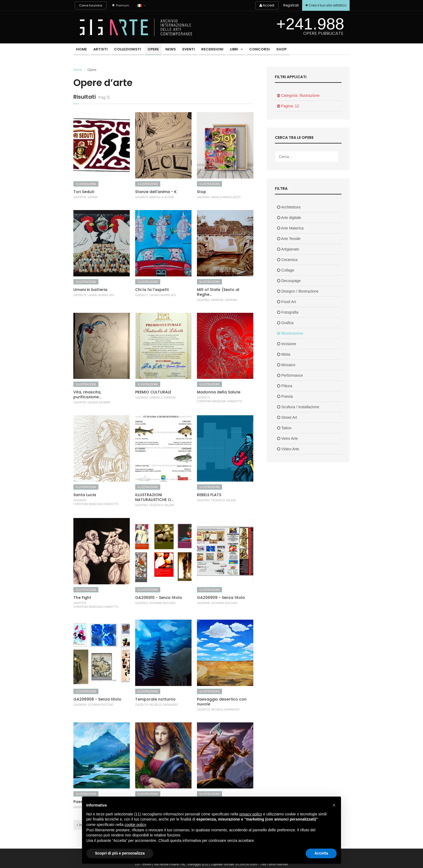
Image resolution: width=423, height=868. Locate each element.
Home (81, 50)
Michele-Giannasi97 (164, 705)
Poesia (285, 396)
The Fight (82, 598)
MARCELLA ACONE (162, 197)
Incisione (287, 344)
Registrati (289, 5)
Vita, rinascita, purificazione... (87, 394)
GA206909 (203, 603)
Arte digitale (289, 218)
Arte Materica (290, 228)
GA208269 (80, 500)
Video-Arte (288, 449)
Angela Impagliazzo (226, 197)
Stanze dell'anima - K (156, 192)
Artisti (98, 50)
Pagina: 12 (288, 106)
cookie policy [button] (135, 825)
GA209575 (142, 197)
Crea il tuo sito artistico (325, 5)
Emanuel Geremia (224, 300)
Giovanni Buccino (163, 603)
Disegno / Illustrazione (298, 291)
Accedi (264, 5)
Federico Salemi (162, 505)
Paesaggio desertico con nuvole (222, 702)
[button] (334, 805)
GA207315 (80, 603)
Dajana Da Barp (99, 402)
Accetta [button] (321, 853)
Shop (266, 50)
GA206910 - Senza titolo (159, 598)
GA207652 (203, 500)
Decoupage (289, 281)
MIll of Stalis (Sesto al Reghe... (218, 292)
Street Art (287, 417)
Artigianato (288, 249)
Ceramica (287, 260)
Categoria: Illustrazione (298, 95)
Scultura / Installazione (298, 407)
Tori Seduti (84, 192)
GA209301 (203, 197)
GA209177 (142, 295)
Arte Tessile (289, 239)
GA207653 (142, 505)
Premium (121, 5)
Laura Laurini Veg (101, 295)
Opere (148, 50)
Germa (93, 197)
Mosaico (286, 365)
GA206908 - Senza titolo (97, 699)
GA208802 (203, 300)
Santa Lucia (85, 495)
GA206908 (80, 705)
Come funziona (91, 5)
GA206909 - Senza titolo (221, 598)
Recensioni (202, 50)
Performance (290, 375)
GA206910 (142, 603)
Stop (202, 192)
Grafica (285, 323)
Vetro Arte (287, 438)
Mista (284, 354)
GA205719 (142, 705)
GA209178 (80, 295)
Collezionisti (124, 50)
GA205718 (203, 710)
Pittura (285, 386)
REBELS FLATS (209, 495)
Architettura (289, 207)
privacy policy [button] (251, 814)
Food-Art (286, 302)
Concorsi (245, 50)
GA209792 (80, 197)
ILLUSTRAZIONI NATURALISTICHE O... (154, 497)
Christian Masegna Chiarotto (220, 401)
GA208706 (80, 402)
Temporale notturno (155, 699)
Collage (286, 270)
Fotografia (288, 312)
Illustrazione (86, 184)
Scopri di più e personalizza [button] (120, 853)
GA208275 (203, 398)
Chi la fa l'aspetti (152, 290)
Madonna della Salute (219, 392)
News (163, 50)
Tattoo (284, 428)
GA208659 (142, 398)
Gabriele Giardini (163, 398)
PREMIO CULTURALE (153, 392)
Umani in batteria (90, 290)
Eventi (179, 50)
